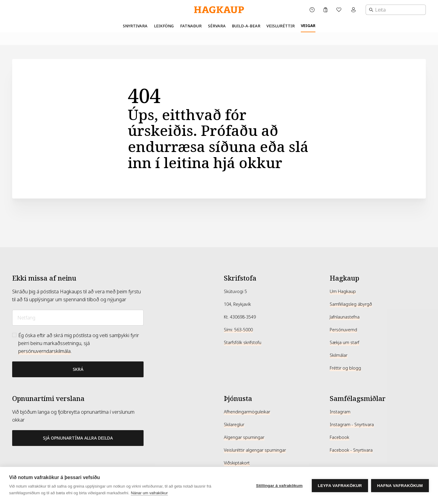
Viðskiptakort (237, 463)
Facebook (339, 437)
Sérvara (217, 26)
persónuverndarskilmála (44, 351)
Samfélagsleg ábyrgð (351, 304)
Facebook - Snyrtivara (351, 450)
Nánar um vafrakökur (149, 493)
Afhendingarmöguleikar (247, 412)
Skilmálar (339, 355)
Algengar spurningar (244, 437)
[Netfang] (78, 318)
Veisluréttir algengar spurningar (255, 450)
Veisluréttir (281, 26)
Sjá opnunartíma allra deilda (78, 438)
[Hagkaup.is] (219, 10)
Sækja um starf (344, 343)
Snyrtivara (135, 26)
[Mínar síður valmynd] (354, 10)
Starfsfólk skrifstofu (243, 343)
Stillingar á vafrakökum (279, 486)
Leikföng (164, 26)
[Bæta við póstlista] (78, 369)
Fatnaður (191, 26)
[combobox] (396, 10)
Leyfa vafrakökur (340, 486)
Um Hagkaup (343, 292)
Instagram (340, 412)
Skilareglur (234, 425)
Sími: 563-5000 (238, 330)
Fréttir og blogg (345, 368)
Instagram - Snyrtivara (352, 425)
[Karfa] (325, 10)
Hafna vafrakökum (400, 486)
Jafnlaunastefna (345, 317)
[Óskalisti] (339, 10)
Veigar (308, 26)
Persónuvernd (343, 330)
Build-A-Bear (246, 26)
